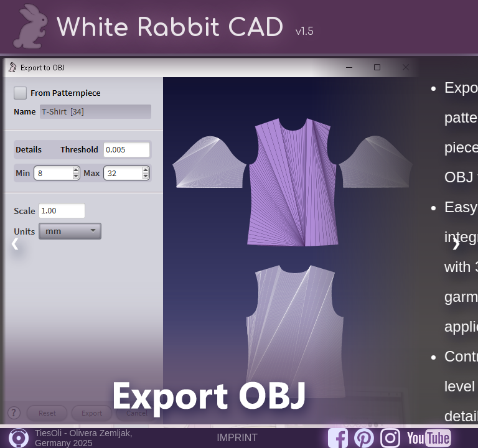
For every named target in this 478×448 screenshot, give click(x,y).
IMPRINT (237, 438)
